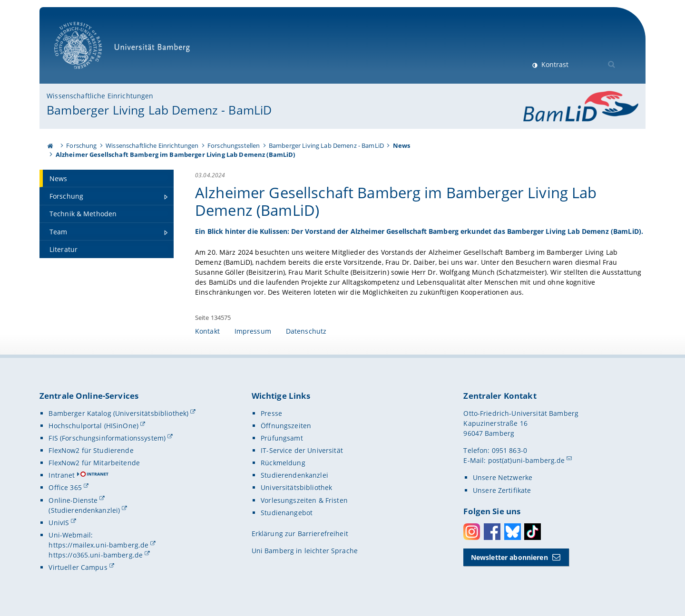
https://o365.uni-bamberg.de (96, 555)
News (402, 145)
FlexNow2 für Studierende (91, 450)
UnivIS (59, 523)
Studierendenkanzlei (294, 475)
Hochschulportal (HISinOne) (93, 426)
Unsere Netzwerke (503, 477)
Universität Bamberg (125, 50)
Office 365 (65, 487)
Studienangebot (287, 513)
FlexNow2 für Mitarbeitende (94, 463)
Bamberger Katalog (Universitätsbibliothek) (118, 413)
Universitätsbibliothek (296, 487)
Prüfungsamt (282, 438)
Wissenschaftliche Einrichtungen (100, 96)
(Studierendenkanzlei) (84, 510)
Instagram (472, 532)
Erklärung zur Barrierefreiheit (300, 534)
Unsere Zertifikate (502, 490)
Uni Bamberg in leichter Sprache (305, 551)
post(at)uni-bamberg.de (527, 460)
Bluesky (513, 532)
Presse (271, 413)
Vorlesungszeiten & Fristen (304, 500)
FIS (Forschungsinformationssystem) (107, 438)
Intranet (62, 475)
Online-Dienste (73, 500)
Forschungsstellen (234, 145)
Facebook (492, 532)
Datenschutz (306, 331)
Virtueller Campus (78, 567)
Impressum (253, 331)
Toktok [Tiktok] (533, 532)
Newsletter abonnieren (509, 557)
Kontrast (554, 64)
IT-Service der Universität (302, 450)
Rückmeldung (283, 463)
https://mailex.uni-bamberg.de (98, 545)
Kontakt (207, 331)
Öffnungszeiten (286, 426)
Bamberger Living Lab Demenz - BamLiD (159, 110)
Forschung (81, 145)
